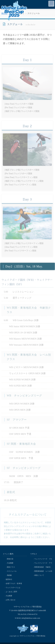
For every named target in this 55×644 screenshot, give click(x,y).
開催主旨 (10, 559)
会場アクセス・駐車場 (14, 583)
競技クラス (11, 567)
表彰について (39, 575)
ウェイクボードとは (13, 588)
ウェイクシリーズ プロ (43, 559)
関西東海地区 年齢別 (42, 567)
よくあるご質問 (11, 592)
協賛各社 (9, 579)
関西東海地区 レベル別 (43, 571)
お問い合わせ (11, 600)
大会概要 (10, 563)
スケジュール (12, 571)
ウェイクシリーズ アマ (43, 563)
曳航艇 (9, 575)
